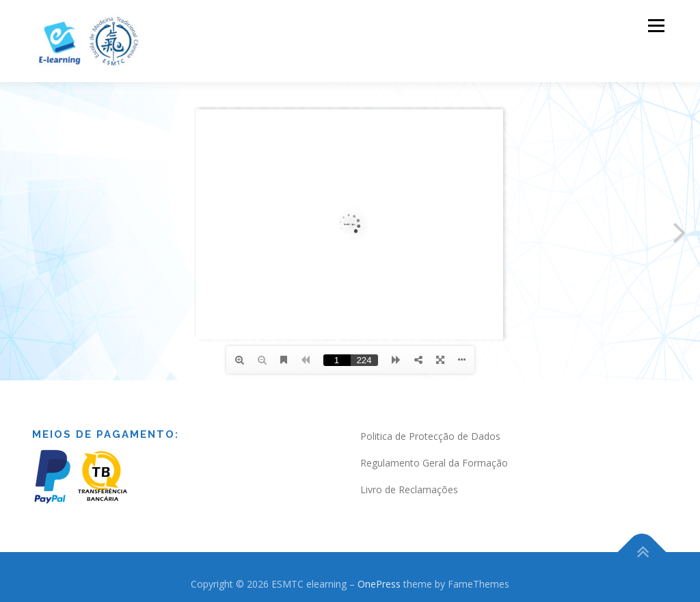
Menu (656, 26)
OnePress (379, 584)
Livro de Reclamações (409, 489)
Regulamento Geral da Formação (434, 463)
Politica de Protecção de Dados (430, 436)
